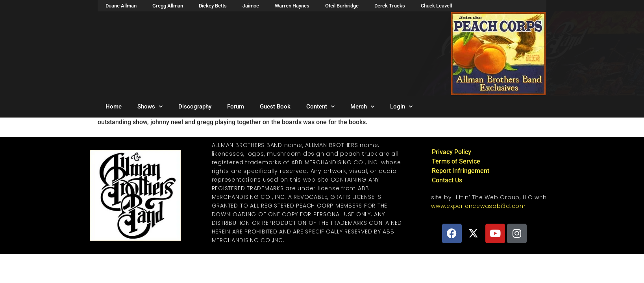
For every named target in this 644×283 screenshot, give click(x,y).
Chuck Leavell (436, 6)
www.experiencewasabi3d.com (478, 206)
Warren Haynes (292, 6)
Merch (362, 107)
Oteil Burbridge (342, 6)
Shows (150, 107)
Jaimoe (251, 6)
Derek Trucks (390, 6)
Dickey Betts (213, 6)
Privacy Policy (452, 152)
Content (320, 107)
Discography (195, 107)
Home (114, 107)
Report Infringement (461, 171)
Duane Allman (121, 6)
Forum (236, 107)
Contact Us (447, 180)
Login (401, 107)
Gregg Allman (168, 6)
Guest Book (275, 107)
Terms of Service (456, 161)
